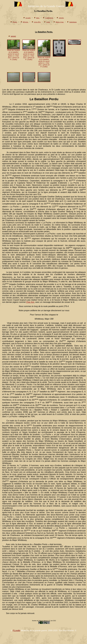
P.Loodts (17, 631)
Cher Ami (30, 302)
